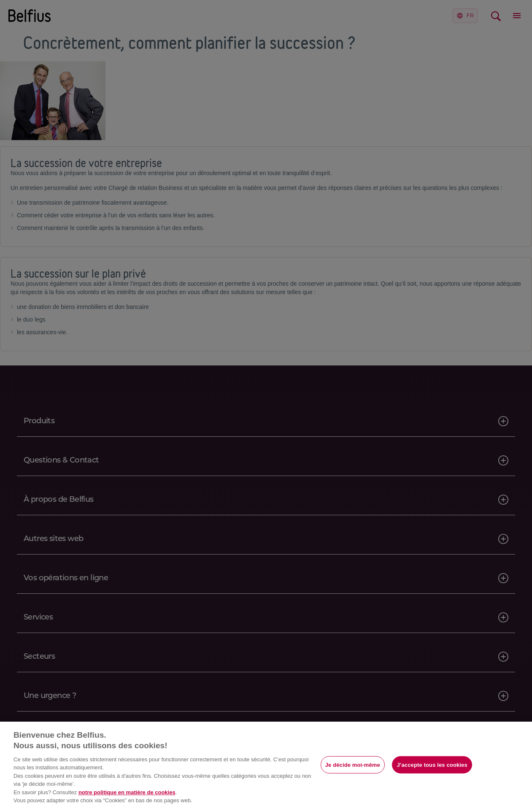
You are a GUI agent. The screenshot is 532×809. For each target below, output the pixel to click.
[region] (266, 765)
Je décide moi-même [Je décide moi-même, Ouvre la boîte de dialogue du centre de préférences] (353, 764)
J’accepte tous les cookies (432, 764)
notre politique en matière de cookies (127, 792)
